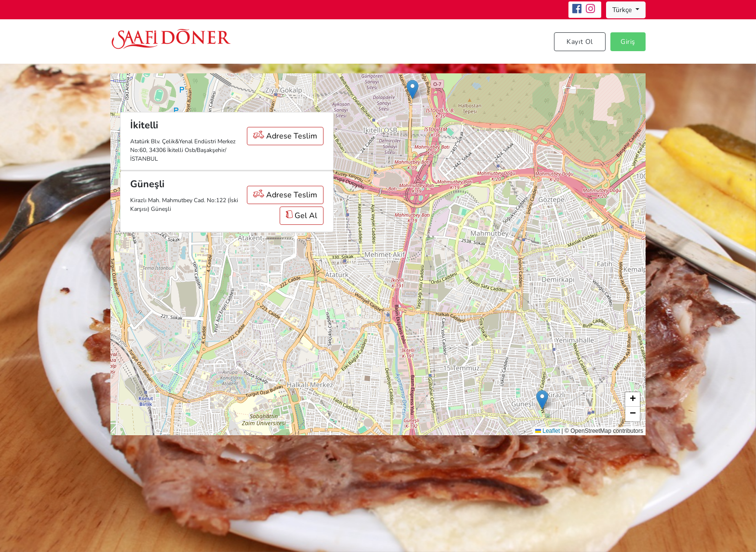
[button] (412, 90)
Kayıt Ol (580, 42)
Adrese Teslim (285, 136)
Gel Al (302, 216)
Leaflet (547, 431)
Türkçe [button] (623, 10)
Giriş (628, 42)
